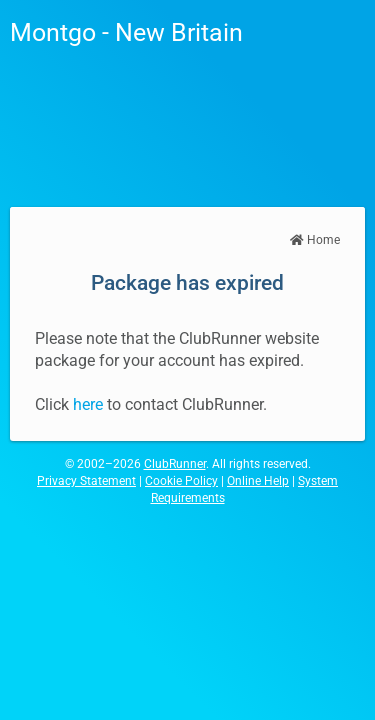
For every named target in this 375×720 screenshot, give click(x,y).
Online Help (258, 481)
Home (315, 240)
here (88, 404)
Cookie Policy (181, 481)
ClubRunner (175, 464)
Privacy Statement (86, 481)
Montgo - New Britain (126, 32)
